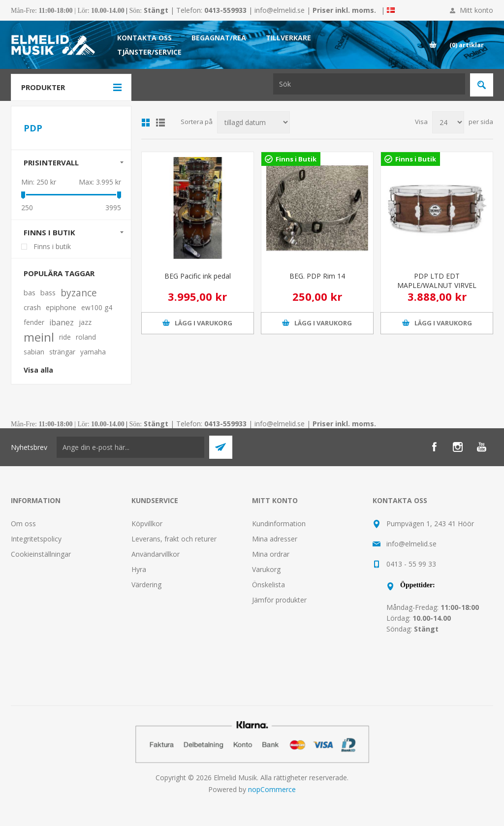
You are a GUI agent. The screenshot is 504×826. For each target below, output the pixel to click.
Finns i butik (49, 232)
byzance (79, 293)
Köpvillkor (147, 524)
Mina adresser (275, 539)
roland (86, 337)
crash (32, 307)
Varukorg (266, 569)
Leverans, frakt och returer (174, 539)
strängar (62, 352)
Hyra (139, 569)
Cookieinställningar (41, 554)
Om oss (23, 524)
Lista (160, 123)
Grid (146, 123)
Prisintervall (51, 162)
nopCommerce (272, 789)
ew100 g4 (97, 307)
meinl (39, 337)
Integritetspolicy (36, 539)
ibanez (62, 322)
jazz (85, 322)
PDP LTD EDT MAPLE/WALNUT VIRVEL (437, 281)
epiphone (61, 307)
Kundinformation (279, 524)
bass (48, 293)
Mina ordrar (271, 554)
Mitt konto (476, 10)
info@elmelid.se (280, 10)
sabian (34, 352)
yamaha (93, 352)
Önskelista (268, 585)
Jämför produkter (279, 600)
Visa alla (38, 370)
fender (34, 322)
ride (65, 337)
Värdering (146, 585)
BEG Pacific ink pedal (198, 276)
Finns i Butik (296, 159)
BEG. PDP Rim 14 (317, 276)
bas (30, 293)
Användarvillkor (156, 554)
